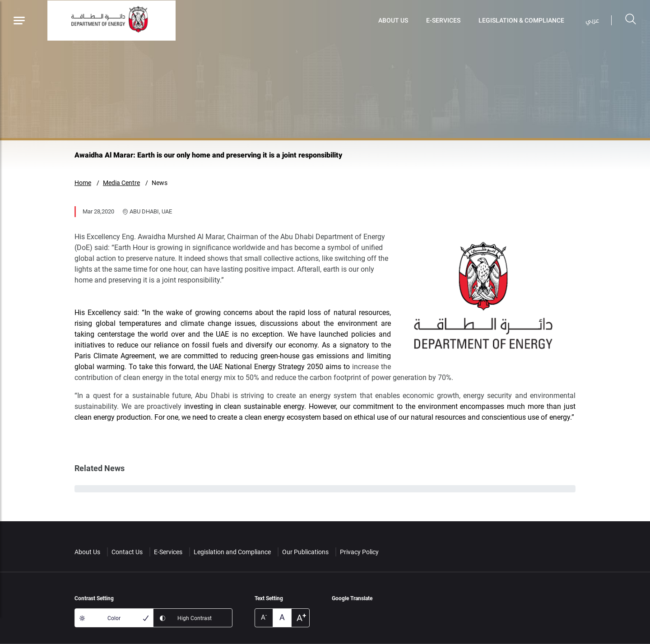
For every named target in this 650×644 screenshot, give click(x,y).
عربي (592, 21)
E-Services (443, 20)
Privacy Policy (359, 552)
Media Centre (121, 183)
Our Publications (305, 552)
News (160, 183)
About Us (393, 20)
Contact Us (127, 552)
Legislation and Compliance (232, 552)
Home (83, 183)
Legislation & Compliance (521, 20)
